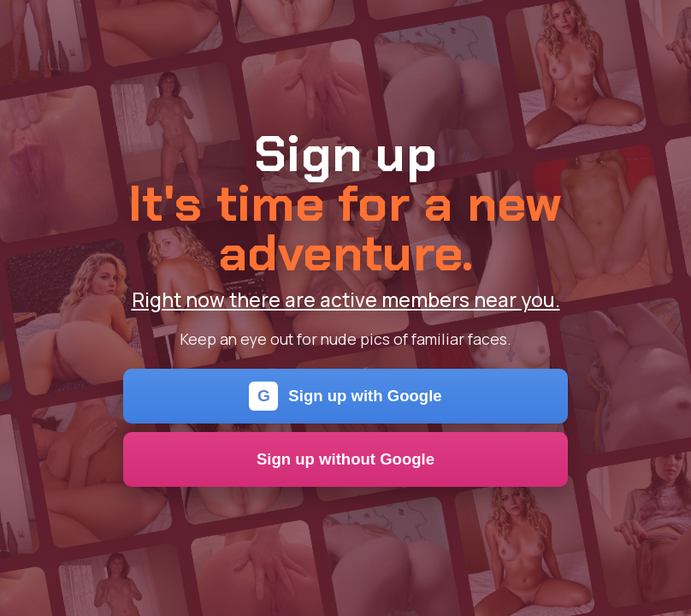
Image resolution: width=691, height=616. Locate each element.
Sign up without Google (345, 459)
